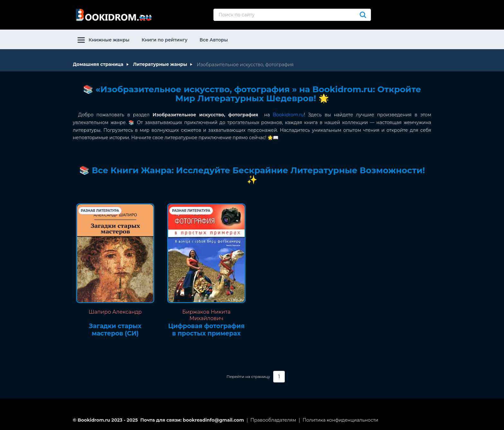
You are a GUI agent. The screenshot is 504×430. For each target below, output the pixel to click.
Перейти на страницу (248, 377)
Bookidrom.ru (288, 115)
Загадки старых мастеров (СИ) (115, 330)
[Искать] (363, 15)
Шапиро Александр (115, 312)
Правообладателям (273, 420)
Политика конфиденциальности (340, 420)
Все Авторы (214, 40)
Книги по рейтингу (164, 40)
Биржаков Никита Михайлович (206, 315)
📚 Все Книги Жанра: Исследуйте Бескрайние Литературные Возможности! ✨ (252, 175)
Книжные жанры (104, 40)
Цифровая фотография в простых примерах (206, 330)
